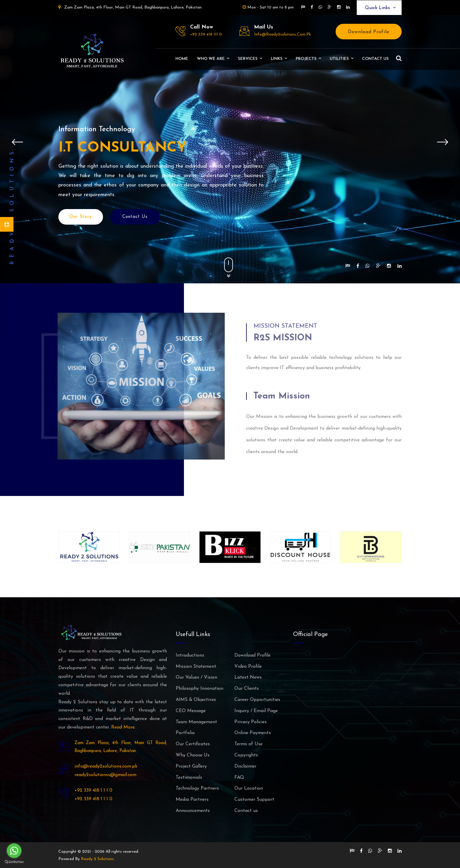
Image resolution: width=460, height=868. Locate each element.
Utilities (339, 59)
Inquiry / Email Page (256, 711)
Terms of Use (248, 744)
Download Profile (369, 32)
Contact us (375, 59)
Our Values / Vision (196, 677)
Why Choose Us (193, 755)
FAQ (239, 778)
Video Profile (248, 667)
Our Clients (247, 689)
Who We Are (211, 59)
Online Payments (253, 733)
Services (248, 59)
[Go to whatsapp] (14, 851)
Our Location (249, 788)
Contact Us (135, 219)
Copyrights (246, 755)
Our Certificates (193, 744)
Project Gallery (191, 766)
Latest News (248, 677)
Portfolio (185, 733)
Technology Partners (197, 788)
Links (277, 59)
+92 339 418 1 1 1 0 (93, 790)
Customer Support (254, 800)
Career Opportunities (257, 700)
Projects (306, 59)
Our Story (81, 219)
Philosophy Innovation (199, 689)
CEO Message (191, 711)
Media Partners (192, 800)
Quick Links (380, 8)
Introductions (190, 655)
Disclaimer (245, 766)
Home (182, 59)
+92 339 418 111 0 (206, 35)
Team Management (196, 722)
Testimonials (189, 778)
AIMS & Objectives (196, 700)
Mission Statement (196, 667)
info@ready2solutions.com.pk (283, 35)
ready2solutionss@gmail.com (105, 775)
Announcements (193, 811)
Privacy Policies (251, 722)
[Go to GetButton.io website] (14, 862)
